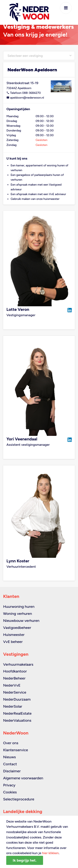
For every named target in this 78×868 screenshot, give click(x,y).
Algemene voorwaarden (23, 778)
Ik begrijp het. (25, 860)
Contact (10, 764)
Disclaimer (12, 771)
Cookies (10, 792)
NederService (15, 692)
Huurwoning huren (19, 607)
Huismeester (14, 635)
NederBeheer (14, 678)
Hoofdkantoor (15, 671)
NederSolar (13, 706)
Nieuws (9, 757)
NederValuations (17, 720)
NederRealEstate (17, 713)
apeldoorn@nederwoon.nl (25, 98)
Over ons (11, 743)
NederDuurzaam (17, 699)
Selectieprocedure (19, 799)
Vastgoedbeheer (17, 628)
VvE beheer (13, 642)
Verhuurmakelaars (18, 664)
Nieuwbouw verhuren (21, 621)
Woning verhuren (18, 614)
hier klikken (50, 853)
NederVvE (12, 685)
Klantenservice (16, 750)
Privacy (9, 785)
